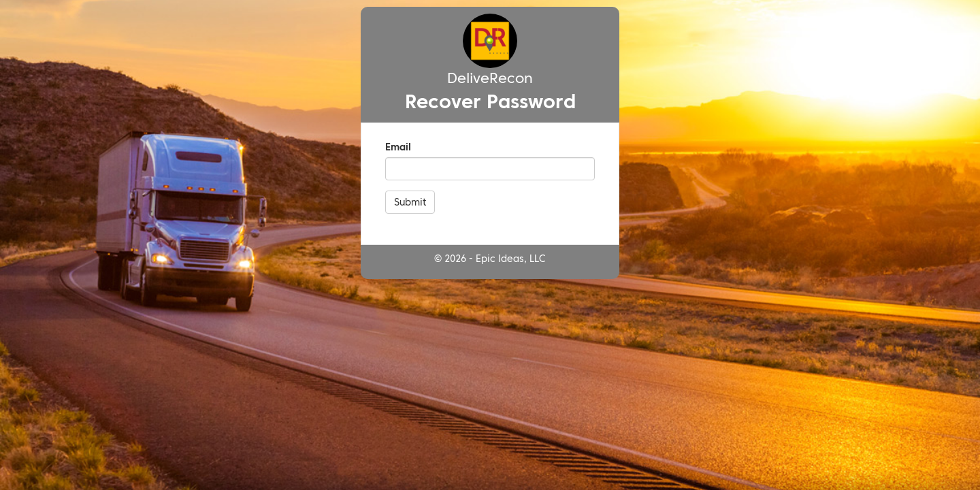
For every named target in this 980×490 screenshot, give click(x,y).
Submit (410, 202)
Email (398, 147)
